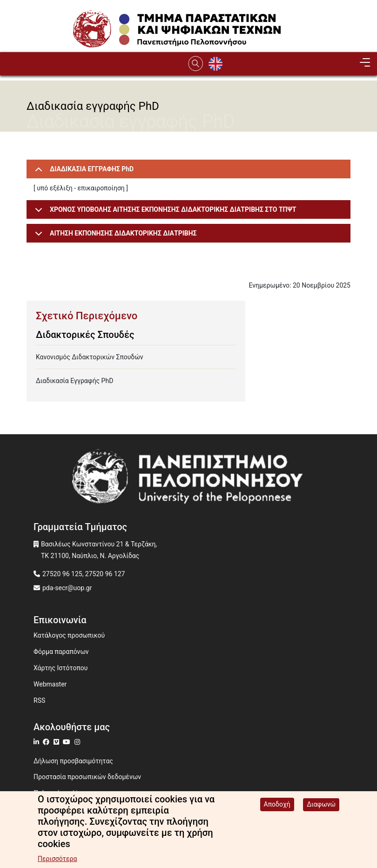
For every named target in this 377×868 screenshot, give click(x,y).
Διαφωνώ (321, 807)
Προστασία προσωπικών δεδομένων (87, 777)
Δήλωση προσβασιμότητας (73, 761)
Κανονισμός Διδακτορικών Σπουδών (90, 357)
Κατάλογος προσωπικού (69, 635)
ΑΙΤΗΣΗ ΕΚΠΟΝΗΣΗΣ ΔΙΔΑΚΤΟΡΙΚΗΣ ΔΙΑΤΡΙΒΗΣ (114, 236)
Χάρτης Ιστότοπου (61, 668)
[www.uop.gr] (188, 479)
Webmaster (50, 684)
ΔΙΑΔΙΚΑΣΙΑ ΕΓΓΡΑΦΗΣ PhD (83, 172)
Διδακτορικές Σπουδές (85, 335)
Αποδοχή (277, 807)
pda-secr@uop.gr (67, 588)
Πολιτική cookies (59, 793)
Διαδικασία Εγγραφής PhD (74, 381)
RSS (39, 700)
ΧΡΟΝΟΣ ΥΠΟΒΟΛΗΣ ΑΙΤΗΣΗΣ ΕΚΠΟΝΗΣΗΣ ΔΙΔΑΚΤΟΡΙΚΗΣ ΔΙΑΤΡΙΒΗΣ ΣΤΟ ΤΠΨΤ (164, 212)
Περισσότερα (57, 861)
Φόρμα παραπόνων (61, 652)
